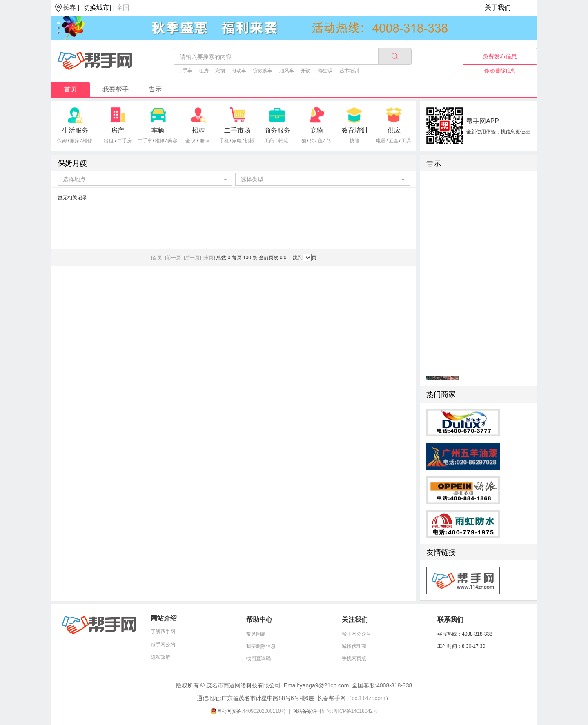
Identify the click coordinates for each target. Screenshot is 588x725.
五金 (394, 141)
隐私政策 (160, 657)
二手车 (185, 71)
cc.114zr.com (368, 698)
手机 (224, 141)
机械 (249, 141)
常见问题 (256, 634)
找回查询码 (258, 658)
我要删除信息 (261, 646)
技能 (354, 141)
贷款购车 (263, 71)
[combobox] (145, 179)
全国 (123, 8)
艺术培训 (349, 71)
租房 (204, 71)
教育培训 (354, 130)
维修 (87, 141)
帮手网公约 (163, 645)
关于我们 (498, 8)
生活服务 (75, 130)
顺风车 (287, 71)
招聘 (198, 130)
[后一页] (193, 258)
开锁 (305, 71)
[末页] (209, 258)
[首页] (157, 258)
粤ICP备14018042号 (355, 711)
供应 (394, 130)
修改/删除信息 (500, 71)
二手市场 (237, 130)
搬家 (75, 141)
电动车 (239, 71)
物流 (283, 141)
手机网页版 (354, 658)
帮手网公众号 (356, 634)
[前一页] (174, 258)
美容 (172, 141)
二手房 (125, 141)
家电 (237, 141)
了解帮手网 (163, 632)
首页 (71, 89)
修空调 (325, 71)
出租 (109, 141)
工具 (406, 141)
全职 (190, 141)
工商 (269, 141)
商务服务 (277, 130)
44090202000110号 (264, 711)
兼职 (205, 141)
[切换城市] (96, 8)
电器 (381, 141)
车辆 (158, 130)
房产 (118, 130)
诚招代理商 (354, 646)
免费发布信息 (500, 56)
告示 (155, 89)
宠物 (220, 71)
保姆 (62, 141)
